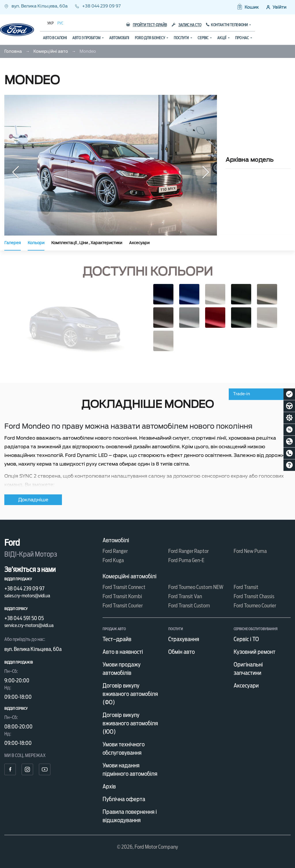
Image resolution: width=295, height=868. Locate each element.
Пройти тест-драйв (146, 25)
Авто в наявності (123, 652)
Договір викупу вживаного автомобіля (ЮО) (130, 723)
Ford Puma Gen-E (186, 560)
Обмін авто (181, 652)
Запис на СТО (187, 25)
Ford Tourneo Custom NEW (196, 587)
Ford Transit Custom (189, 606)
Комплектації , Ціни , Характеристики (87, 243)
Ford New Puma (250, 551)
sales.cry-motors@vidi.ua (27, 596)
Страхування (184, 639)
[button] (248, 7)
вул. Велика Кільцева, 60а (36, 6)
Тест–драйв (117, 639)
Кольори (36, 243)
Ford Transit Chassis (254, 596)
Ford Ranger (115, 551)
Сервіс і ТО (246, 639)
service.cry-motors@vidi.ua (29, 625)
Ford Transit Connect (124, 587)
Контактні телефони (230, 25)
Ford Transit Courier (123, 606)
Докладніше (33, 500)
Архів (109, 786)
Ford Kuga (113, 560)
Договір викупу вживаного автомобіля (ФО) (130, 694)
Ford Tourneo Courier (255, 606)
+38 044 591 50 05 (24, 618)
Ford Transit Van (185, 596)
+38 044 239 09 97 (98, 6)
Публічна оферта (124, 799)
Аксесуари (139, 243)
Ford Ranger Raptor (188, 551)
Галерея (13, 243)
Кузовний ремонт (255, 652)
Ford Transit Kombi (122, 596)
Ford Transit (246, 587)
